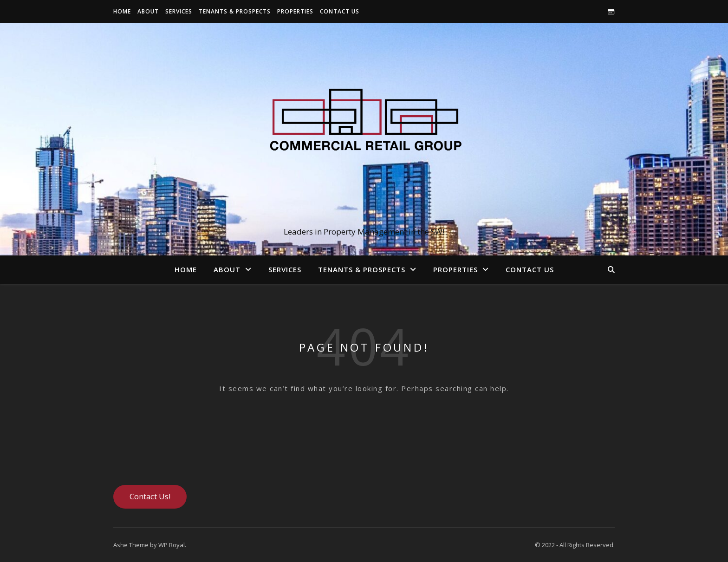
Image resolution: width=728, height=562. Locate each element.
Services (179, 11)
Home (122, 11)
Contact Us (340, 11)
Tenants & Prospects (235, 11)
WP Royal (172, 545)
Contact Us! (150, 496)
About (148, 11)
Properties (295, 11)
